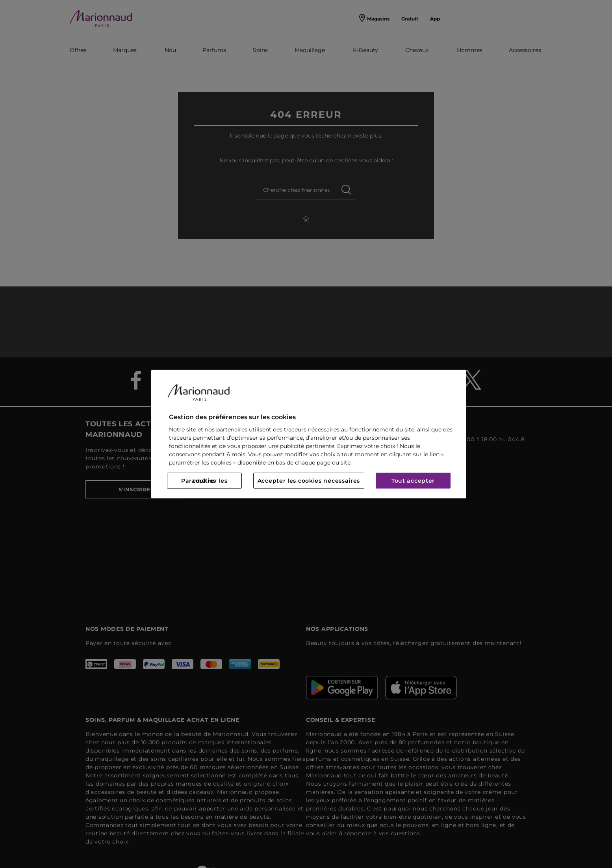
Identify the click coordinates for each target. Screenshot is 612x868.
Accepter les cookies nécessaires (309, 481)
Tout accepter (413, 481)
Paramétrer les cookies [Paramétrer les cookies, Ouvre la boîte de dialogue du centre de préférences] (204, 481)
